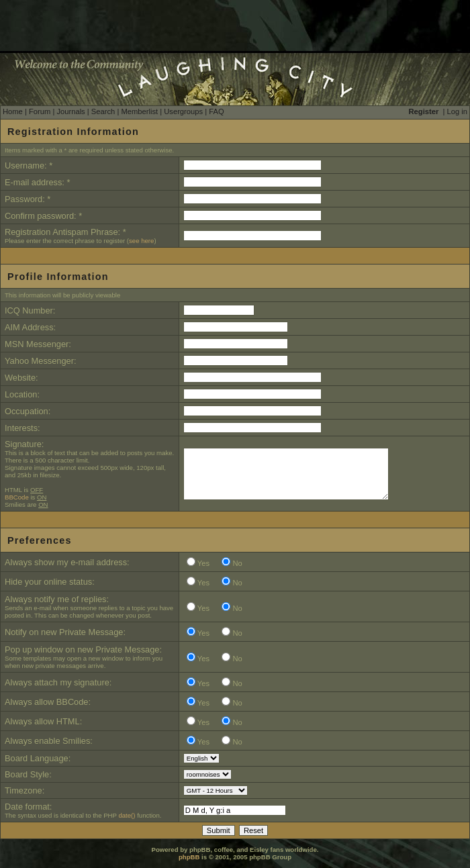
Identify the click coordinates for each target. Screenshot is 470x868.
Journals (70, 111)
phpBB (189, 857)
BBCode (17, 497)
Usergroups (183, 111)
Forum (40, 111)
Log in (457, 111)
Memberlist (139, 111)
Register (424, 111)
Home (13, 111)
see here (141, 241)
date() (127, 815)
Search (103, 111)
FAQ (216, 111)
